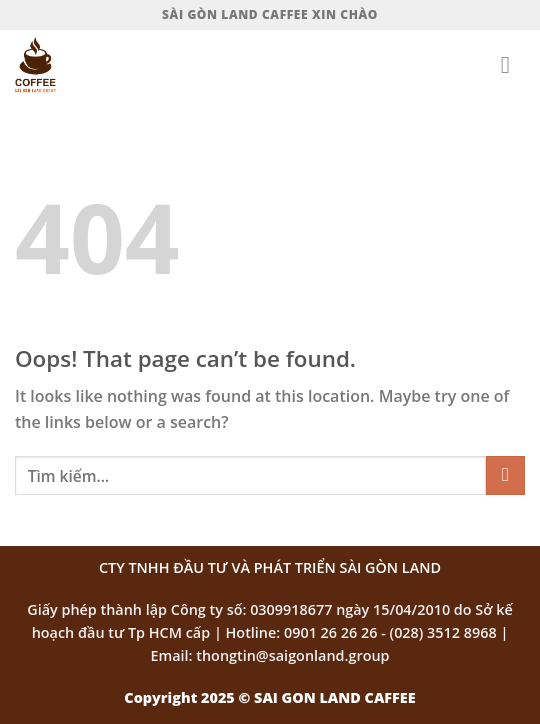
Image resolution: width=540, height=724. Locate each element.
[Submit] (505, 475)
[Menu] (513, 64)
